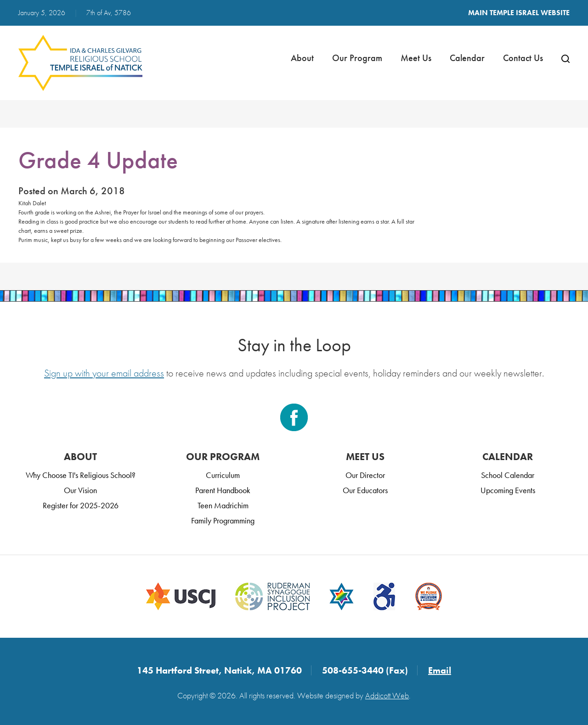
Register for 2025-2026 (81, 505)
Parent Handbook (223, 490)
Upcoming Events (508, 490)
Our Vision (80, 490)
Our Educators (365, 490)
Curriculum (223, 475)
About (302, 58)
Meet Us (416, 58)
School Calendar (508, 475)
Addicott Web (387, 695)
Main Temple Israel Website (519, 13)
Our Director (365, 475)
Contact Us (523, 58)
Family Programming (223, 520)
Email (440, 670)
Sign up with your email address (104, 373)
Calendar (467, 58)
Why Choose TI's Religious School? (81, 475)
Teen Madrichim (223, 505)
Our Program (357, 58)
